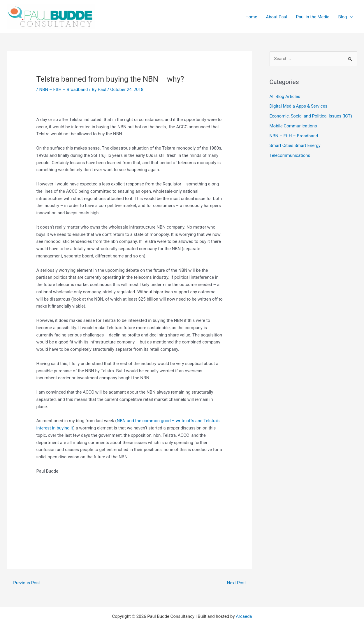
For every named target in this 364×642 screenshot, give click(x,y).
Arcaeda (244, 616)
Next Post (239, 583)
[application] (350, 17)
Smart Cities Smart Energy (295, 145)
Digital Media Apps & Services (299, 106)
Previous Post (24, 583)
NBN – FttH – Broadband (63, 90)
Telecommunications (290, 155)
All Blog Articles (285, 97)
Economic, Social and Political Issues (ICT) (311, 116)
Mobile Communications (293, 126)
